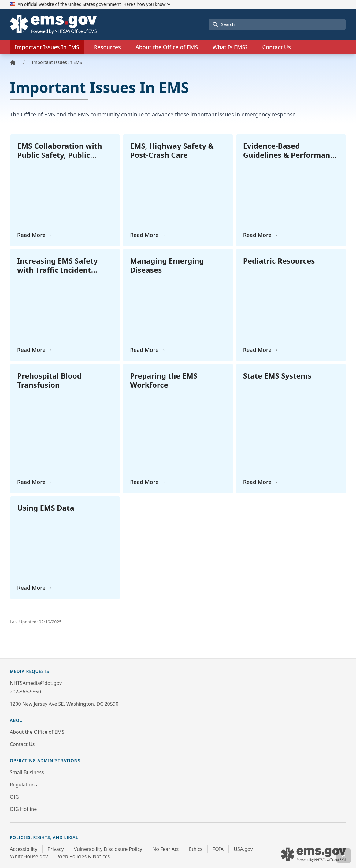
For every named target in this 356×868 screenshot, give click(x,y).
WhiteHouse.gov (29, 856)
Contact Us (276, 47)
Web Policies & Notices (84, 856)
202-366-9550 (25, 692)
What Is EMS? (230, 47)
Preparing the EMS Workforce (164, 380)
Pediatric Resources (279, 261)
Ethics (196, 849)
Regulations (23, 785)
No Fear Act (166, 849)
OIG (14, 797)
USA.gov (243, 849)
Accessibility (24, 849)
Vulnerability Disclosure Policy (108, 849)
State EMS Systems (277, 376)
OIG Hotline (23, 809)
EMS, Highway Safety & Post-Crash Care (172, 150)
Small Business (27, 772)
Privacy (56, 849)
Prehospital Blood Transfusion (49, 380)
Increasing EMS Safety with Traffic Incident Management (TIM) (57, 270)
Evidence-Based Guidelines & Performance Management (291, 155)
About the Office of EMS (37, 732)
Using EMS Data (46, 508)
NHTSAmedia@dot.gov (36, 683)
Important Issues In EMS (57, 62)
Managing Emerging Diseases (167, 265)
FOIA (218, 849)
